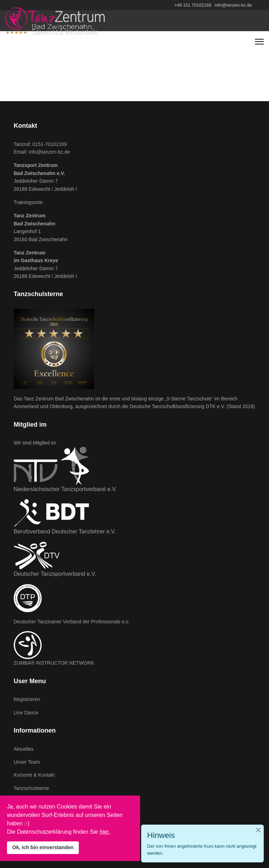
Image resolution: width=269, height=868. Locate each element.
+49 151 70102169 (193, 5)
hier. (105, 832)
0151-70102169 (50, 144)
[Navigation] (259, 42)
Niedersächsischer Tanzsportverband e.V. (65, 489)
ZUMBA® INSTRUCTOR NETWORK (54, 663)
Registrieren (27, 699)
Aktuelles (24, 749)
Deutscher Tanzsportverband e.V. (55, 574)
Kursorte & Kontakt (34, 775)
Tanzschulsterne (31, 788)
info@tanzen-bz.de (233, 5)
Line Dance (26, 713)
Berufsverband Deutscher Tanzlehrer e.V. (65, 531)
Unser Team (27, 762)
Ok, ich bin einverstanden (43, 847)
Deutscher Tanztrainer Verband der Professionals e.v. (71, 622)
